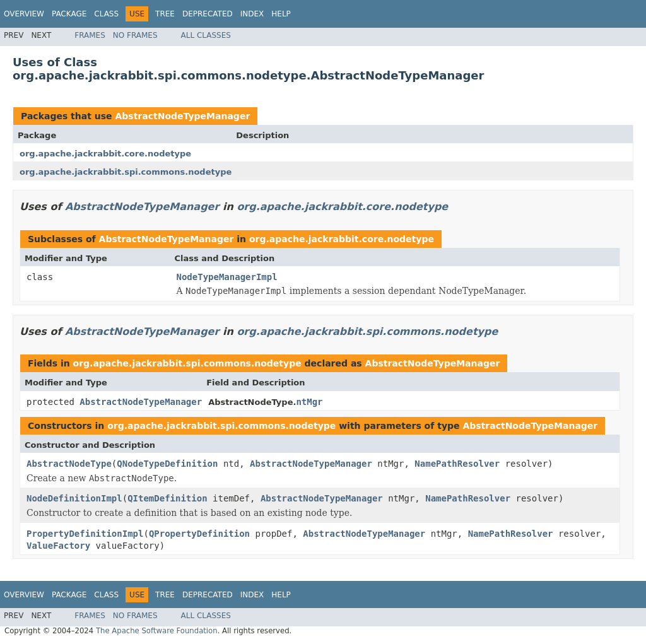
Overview (24, 14)
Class (106, 14)
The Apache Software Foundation (157, 631)
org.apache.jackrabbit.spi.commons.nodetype (126, 172)
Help (281, 14)
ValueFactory (58, 546)
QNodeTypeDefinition (167, 464)
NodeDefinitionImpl (74, 498)
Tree (165, 14)
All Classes (206, 35)
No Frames (135, 35)
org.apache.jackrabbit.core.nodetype (105, 154)
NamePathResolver (457, 464)
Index (252, 14)
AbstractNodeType (69, 464)
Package (69, 14)
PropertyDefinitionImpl (85, 534)
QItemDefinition (167, 498)
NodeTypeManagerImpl (227, 277)
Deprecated (208, 14)
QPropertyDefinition (199, 534)
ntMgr (309, 402)
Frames (90, 35)
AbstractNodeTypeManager (182, 116)
